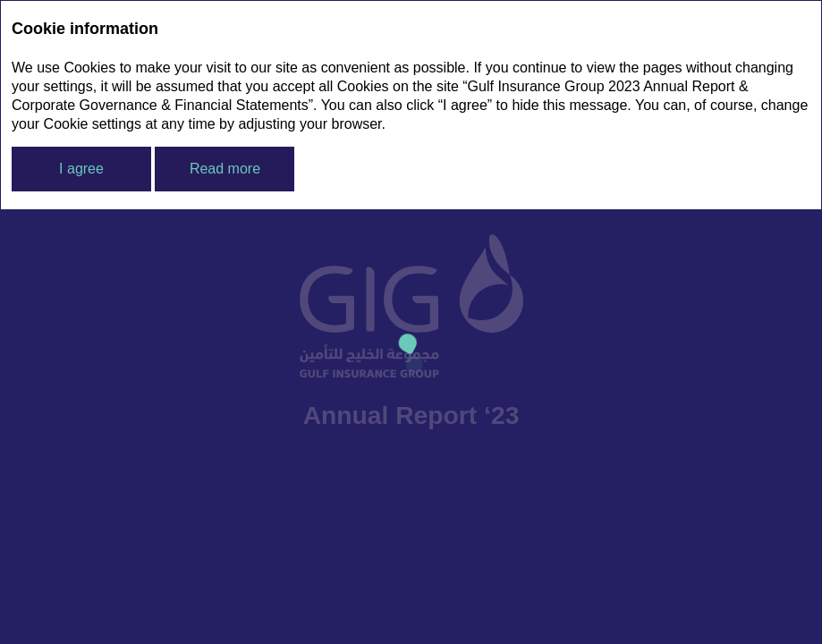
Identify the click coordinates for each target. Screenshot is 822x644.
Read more (225, 169)
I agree (81, 169)
